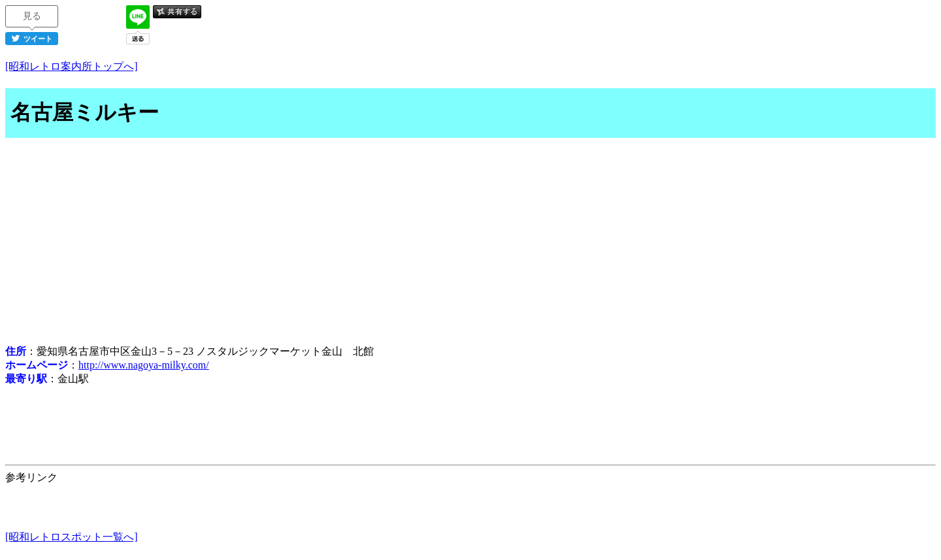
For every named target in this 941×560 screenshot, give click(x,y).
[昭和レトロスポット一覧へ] (72, 537)
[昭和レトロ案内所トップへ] (72, 66)
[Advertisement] (470, 243)
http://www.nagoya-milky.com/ (144, 365)
